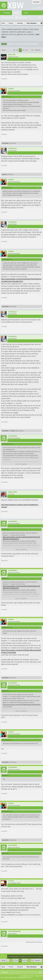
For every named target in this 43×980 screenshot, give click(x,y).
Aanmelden (36, 2)
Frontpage (7, 13)
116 (17, 50)
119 (26, 50)
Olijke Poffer (13, 492)
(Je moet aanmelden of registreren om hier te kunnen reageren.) (25, 957)
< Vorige (3, 50)
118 (23, 50)
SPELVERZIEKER (14, 931)
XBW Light (5, 972)
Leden (26, 13)
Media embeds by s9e (25, 977)
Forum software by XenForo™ (9, 977)
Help (40, 972)
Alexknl (11, 89)
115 (14, 50)
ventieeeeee (12, 148)
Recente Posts (22, 17)
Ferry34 (11, 881)
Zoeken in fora (9, 17)
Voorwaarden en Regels (27, 976)
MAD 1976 (12, 55)
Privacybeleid (39, 976)
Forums (17, 13)
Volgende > (38, 50)
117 (20, 50)
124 (32, 50)
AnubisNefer (5, 143)
